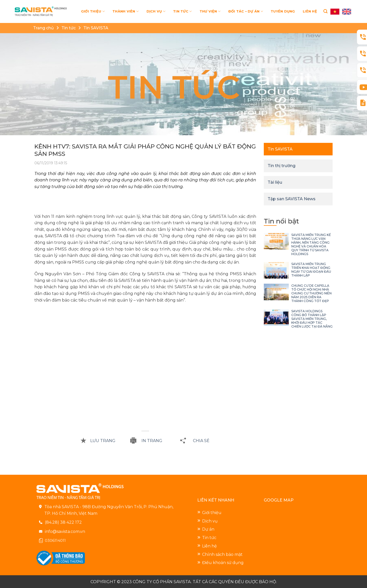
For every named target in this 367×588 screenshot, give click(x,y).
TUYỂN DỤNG (283, 11)
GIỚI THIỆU (93, 11)
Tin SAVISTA (96, 28)
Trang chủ (43, 28)
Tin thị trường (281, 166)
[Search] (325, 11)
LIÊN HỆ (310, 11)
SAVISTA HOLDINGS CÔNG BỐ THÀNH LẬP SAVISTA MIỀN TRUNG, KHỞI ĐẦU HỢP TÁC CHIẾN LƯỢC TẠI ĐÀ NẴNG (312, 319)
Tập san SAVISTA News (292, 199)
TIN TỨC (182, 11)
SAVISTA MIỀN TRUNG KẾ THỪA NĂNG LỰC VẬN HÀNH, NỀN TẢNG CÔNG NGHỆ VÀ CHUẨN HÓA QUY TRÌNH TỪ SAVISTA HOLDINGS (311, 244)
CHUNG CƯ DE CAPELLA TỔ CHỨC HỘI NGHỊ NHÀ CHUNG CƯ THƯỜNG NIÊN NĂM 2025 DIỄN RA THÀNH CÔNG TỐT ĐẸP (311, 293)
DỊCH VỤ (156, 11)
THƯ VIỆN (210, 11)
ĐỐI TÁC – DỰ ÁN (246, 11)
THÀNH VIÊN (126, 11)
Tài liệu (275, 182)
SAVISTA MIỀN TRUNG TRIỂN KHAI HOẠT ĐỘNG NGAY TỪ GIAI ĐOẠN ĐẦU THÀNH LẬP (311, 270)
